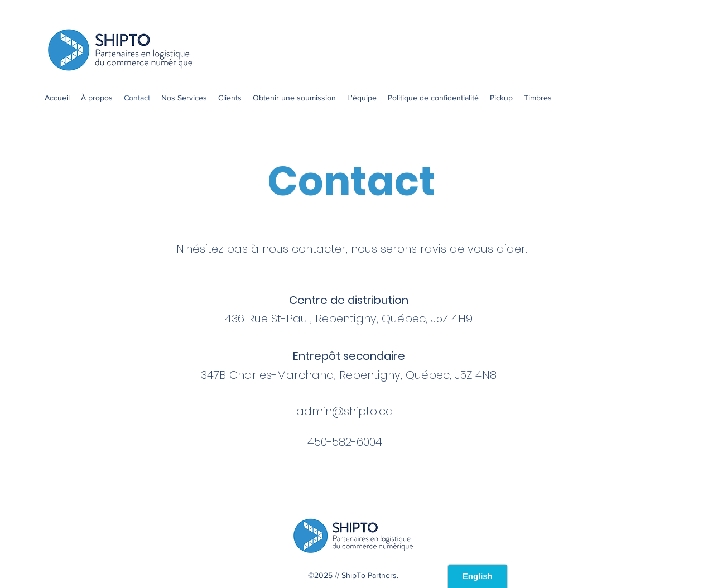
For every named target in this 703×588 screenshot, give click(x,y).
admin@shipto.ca (345, 411)
